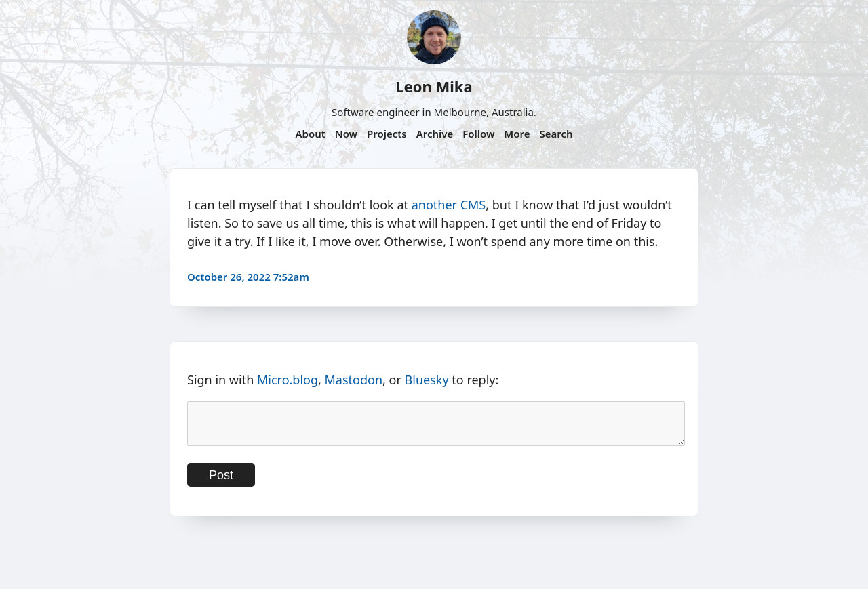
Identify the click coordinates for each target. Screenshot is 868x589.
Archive (435, 134)
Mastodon (354, 380)
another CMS (449, 205)
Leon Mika (434, 86)
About (310, 134)
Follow (478, 134)
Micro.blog (288, 380)
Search (556, 134)
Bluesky (427, 380)
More (517, 134)
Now (346, 134)
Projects (387, 134)
